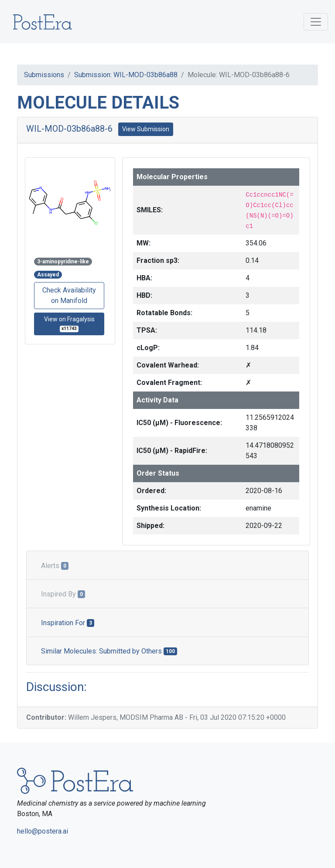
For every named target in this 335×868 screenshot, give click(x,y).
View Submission (146, 129)
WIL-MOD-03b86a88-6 (69, 129)
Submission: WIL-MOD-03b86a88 (126, 75)
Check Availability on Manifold (69, 295)
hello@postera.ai (43, 831)
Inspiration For (68, 623)
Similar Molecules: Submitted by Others (109, 651)
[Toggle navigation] (316, 22)
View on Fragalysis (69, 324)
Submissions (44, 75)
